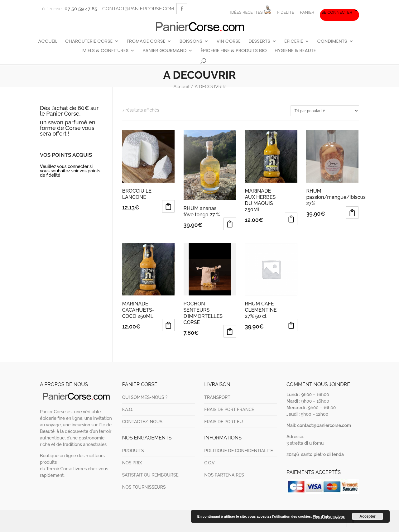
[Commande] (325, 111)
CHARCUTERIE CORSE (89, 41)
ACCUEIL (48, 41)
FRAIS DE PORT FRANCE (229, 410)
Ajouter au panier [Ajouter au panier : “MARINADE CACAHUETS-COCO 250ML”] (168, 325)
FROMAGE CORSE (146, 41)
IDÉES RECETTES (251, 10)
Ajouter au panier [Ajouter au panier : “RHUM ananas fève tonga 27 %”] (230, 224)
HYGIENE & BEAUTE (295, 51)
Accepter (367, 516)
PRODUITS (133, 451)
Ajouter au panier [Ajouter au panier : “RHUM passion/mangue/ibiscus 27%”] (352, 213)
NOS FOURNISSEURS (144, 487)
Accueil (181, 87)
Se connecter (337, 12)
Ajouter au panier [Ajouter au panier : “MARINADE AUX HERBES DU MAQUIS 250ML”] (291, 219)
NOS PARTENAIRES (224, 475)
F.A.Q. (128, 410)
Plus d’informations (329, 516)
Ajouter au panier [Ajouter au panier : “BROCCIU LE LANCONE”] (168, 206)
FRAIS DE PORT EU (224, 422)
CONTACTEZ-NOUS (142, 422)
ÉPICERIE (294, 41)
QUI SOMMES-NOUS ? (145, 397)
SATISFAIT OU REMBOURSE (150, 475)
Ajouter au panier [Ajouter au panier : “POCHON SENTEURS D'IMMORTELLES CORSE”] (230, 331)
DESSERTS (259, 41)
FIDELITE (286, 12)
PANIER (307, 12)
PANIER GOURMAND (165, 51)
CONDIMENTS (332, 41)
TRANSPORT (217, 397)
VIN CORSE (228, 41)
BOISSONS (191, 41)
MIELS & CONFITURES (105, 51)
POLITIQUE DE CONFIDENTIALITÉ (239, 451)
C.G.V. (210, 463)
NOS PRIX (132, 463)
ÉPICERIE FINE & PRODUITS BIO (234, 51)
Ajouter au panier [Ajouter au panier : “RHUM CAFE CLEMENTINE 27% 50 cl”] (291, 325)
